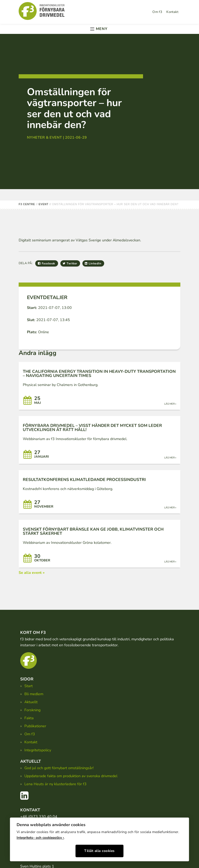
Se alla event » (32, 573)
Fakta (29, 718)
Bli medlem (34, 694)
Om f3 (157, 12)
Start (29, 686)
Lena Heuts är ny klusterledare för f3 (55, 784)
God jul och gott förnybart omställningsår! (59, 768)
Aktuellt (31, 702)
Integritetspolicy (38, 750)
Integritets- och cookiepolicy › (40, 836)
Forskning (32, 710)
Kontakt (172, 12)
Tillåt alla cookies (99, 849)
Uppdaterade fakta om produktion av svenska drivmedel (71, 776)
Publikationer (35, 726)
